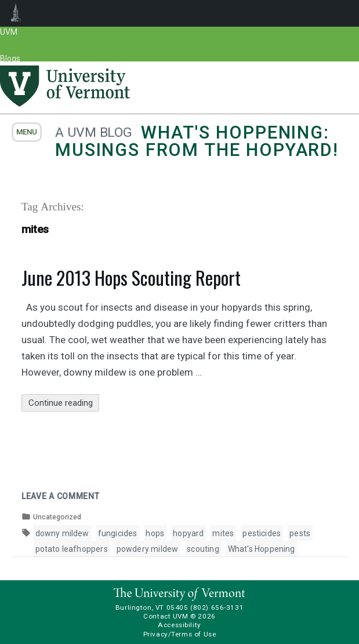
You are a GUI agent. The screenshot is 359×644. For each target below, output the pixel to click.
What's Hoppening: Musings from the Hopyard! (197, 141)
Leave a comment (61, 496)
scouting (203, 549)
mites (223, 533)
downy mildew (62, 533)
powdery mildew (148, 549)
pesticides (262, 533)
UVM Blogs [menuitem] (16, 13)
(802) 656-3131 (217, 607)
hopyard (188, 533)
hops (155, 533)
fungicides (118, 533)
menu (27, 132)
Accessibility (180, 625)
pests (300, 533)
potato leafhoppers (72, 549)
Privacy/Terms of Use (180, 634)
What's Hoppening (262, 549)
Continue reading (64, 403)
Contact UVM (166, 616)
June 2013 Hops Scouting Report (131, 277)
